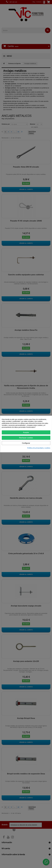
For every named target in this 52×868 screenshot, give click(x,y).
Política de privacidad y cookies (39, 448)
